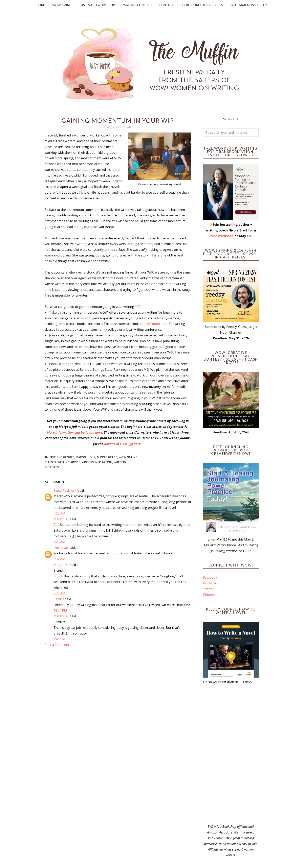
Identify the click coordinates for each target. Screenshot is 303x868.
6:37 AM (59, 559)
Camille (59, 599)
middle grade (107, 457)
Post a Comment (57, 645)
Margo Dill (61, 519)
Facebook (210, 577)
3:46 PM (59, 639)
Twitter (209, 589)
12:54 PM (60, 610)
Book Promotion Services (202, 5)
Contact (166, 5)
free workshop (222, 236)
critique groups (62, 457)
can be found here (154, 324)
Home (41, 5)
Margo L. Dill (86, 457)
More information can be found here (75, 432)
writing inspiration (97, 462)
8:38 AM (59, 593)
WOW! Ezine (62, 5)
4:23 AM (59, 513)
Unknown (61, 548)
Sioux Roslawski (65, 491)
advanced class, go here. (123, 444)
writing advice (69, 462)
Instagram (211, 583)
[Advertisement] (231, 754)
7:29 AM (59, 542)
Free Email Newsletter (248, 5)
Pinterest (210, 595)
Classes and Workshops (97, 5)
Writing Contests (138, 5)
